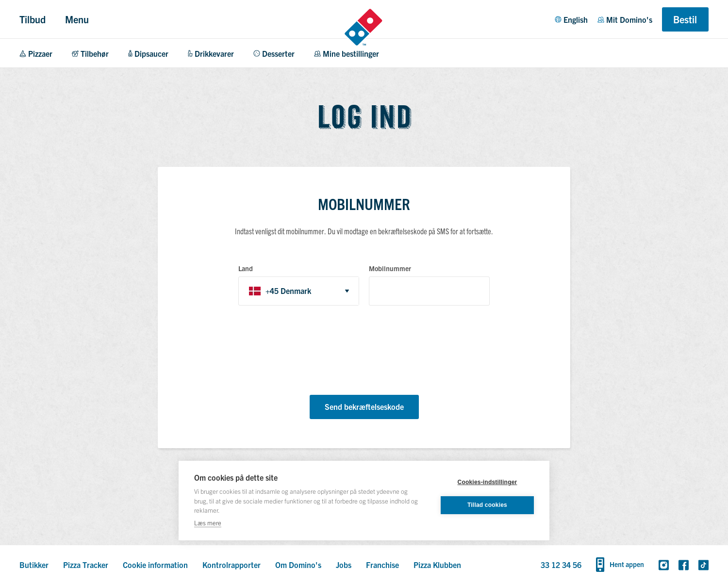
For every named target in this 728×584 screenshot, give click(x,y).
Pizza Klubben (437, 565)
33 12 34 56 (561, 565)
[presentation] (312, 352)
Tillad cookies (487, 505)
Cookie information (155, 565)
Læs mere (208, 523)
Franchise (382, 565)
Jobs (344, 565)
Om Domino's (298, 565)
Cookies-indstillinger (488, 482)
